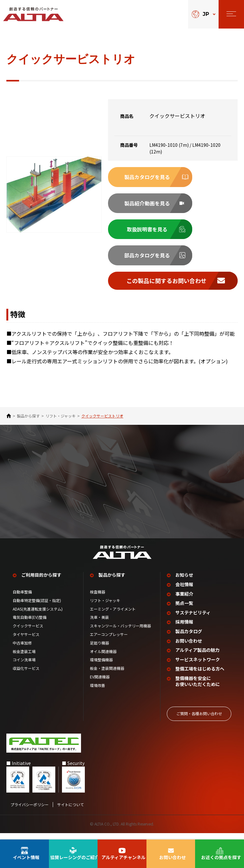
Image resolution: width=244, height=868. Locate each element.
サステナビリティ (193, 619)
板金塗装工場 (24, 658)
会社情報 (184, 591)
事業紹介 (184, 600)
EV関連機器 (100, 683)
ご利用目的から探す (41, 582)
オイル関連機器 (103, 658)
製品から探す (28, 416)
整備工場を (200, 676)
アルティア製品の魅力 (197, 657)
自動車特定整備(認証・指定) (39, 607)
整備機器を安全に (198, 688)
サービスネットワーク (198, 666)
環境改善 (98, 692)
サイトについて (71, 811)
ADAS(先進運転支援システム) (38, 615)
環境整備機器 (101, 666)
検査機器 (98, 599)
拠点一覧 (184, 610)
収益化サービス (26, 675)
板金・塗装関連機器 (107, 675)
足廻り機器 (99, 650)
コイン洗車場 (24, 666)
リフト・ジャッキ (61, 416)
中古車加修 (22, 650)
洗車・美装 (99, 624)
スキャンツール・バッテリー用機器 (120, 632)
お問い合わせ (189, 647)
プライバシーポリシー (30, 811)
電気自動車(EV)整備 (30, 624)
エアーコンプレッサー (109, 641)
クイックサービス (28, 632)
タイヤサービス (26, 641)
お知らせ (184, 582)
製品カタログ (189, 638)
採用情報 (184, 628)
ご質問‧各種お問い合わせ (199, 720)
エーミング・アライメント (113, 615)
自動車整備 (22, 599)
